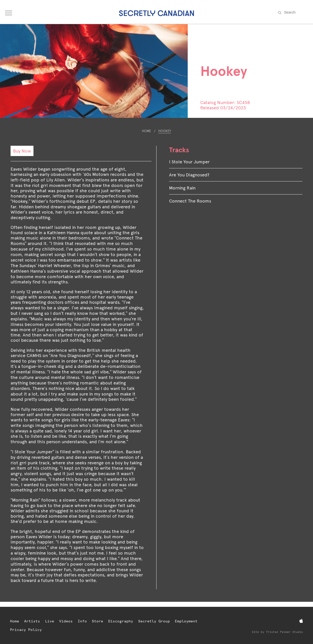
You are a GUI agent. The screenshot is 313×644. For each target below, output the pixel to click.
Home (146, 131)
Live (50, 621)
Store (97, 621)
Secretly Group (154, 621)
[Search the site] (295, 12)
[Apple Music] (301, 621)
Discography (121, 621)
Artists (32, 621)
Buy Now (22, 151)
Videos (66, 621)
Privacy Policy (26, 630)
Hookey (165, 131)
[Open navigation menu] (9, 12)
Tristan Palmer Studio (284, 632)
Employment (186, 621)
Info (82, 621)
